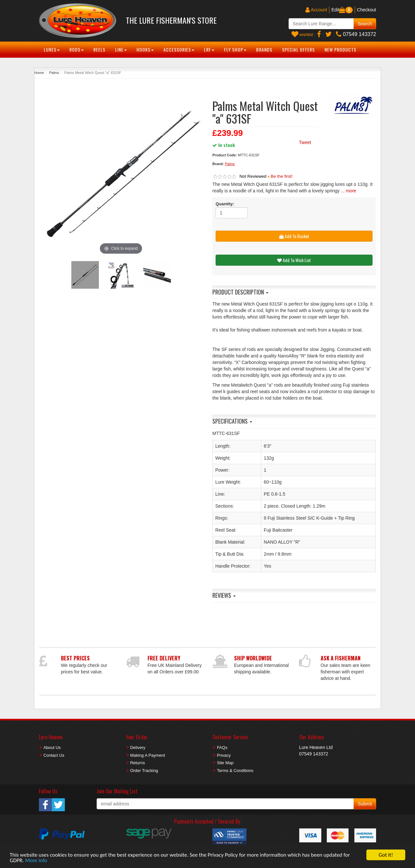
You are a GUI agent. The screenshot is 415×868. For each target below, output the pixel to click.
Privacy (224, 755)
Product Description (240, 292)
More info (36, 861)
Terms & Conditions (235, 771)
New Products (340, 49)
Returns (137, 763)
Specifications (232, 421)
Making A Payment (148, 755)
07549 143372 (356, 34)
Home (39, 73)
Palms (54, 73)
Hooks (145, 49)
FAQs (222, 747)
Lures (52, 49)
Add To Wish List (294, 260)
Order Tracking (144, 771)
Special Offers (298, 49)
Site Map (225, 763)
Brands (264, 49)
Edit (335, 10)
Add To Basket (294, 236)
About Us (52, 747)
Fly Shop (235, 49)
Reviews (224, 595)
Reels (99, 49)
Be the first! (282, 176)
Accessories (179, 49)
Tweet (305, 142)
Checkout (367, 10)
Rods (77, 49)
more (351, 191)
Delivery (138, 747)
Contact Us (54, 755)
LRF (209, 49)
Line (121, 49)
